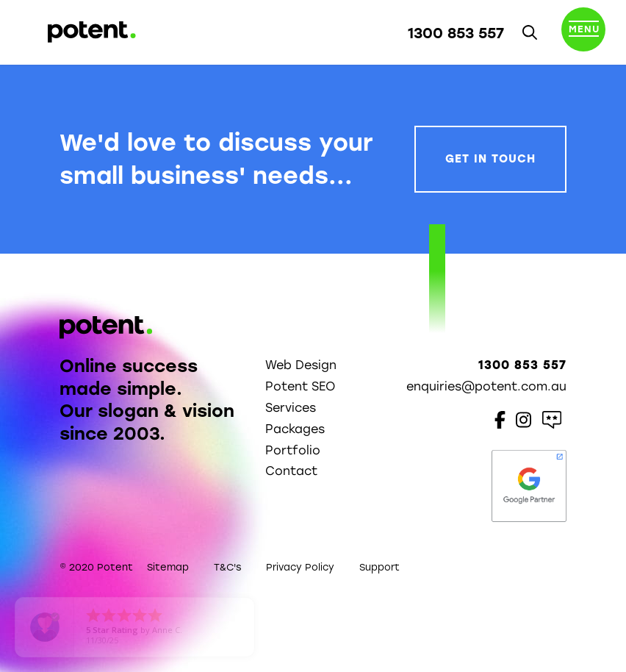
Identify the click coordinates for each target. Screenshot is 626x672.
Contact (291, 471)
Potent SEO (300, 386)
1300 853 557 (456, 33)
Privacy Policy (300, 567)
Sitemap (168, 567)
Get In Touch (490, 159)
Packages (295, 429)
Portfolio (293, 450)
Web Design (301, 365)
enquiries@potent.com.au (486, 386)
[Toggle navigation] (583, 32)
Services (291, 408)
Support (379, 567)
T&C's (227, 567)
